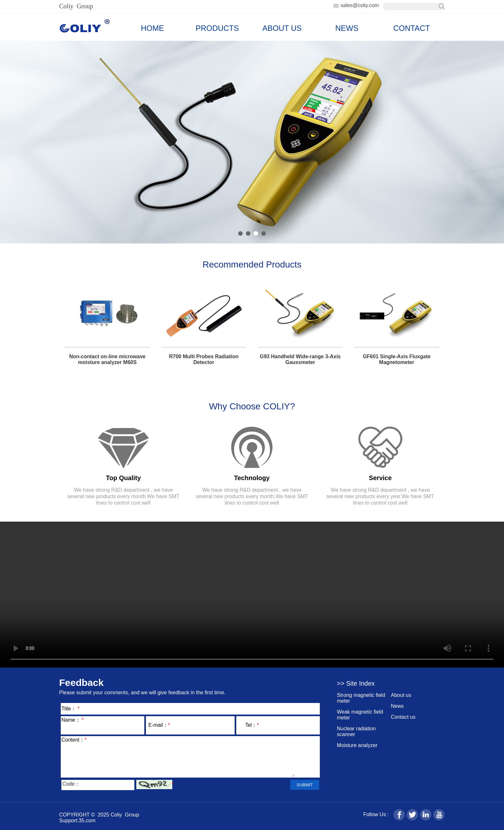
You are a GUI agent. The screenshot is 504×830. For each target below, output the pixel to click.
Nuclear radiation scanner (356, 731)
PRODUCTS (217, 28)
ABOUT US (282, 28)
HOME (152, 28)
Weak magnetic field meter (360, 715)
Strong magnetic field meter (361, 698)
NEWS (347, 28)
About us (401, 695)
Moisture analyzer (357, 745)
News (397, 706)
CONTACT (411, 28)
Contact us (403, 717)
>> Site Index (356, 683)
